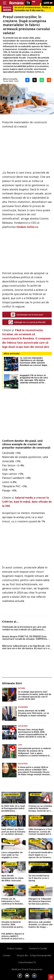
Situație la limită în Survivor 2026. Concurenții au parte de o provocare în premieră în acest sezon (12, 924)
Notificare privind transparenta (27, 969)
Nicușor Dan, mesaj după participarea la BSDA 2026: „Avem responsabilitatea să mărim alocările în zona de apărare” (32, 733)
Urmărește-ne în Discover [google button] (27, 315)
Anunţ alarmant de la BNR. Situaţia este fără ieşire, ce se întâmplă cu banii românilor (33, 713)
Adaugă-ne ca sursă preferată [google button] (27, 322)
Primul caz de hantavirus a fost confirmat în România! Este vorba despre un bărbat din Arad (13, 901)
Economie (23, 707)
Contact (7, 955)
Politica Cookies (15, 948)
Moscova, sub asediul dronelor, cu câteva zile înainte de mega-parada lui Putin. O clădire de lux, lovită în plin (41, 924)
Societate (23, 726)
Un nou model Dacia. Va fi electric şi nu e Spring (39, 878)
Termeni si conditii (38, 948)
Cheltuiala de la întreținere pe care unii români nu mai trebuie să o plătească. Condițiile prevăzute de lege (24, 628)
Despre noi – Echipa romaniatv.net (34, 955)
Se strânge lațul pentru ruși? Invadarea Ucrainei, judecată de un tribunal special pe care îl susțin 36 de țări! (35, 695)
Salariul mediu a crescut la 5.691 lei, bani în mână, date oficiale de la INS (27, 502)
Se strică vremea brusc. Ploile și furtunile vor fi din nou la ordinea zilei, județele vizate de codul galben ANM (33, 9)
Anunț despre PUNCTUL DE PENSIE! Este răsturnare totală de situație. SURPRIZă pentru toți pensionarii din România (24, 638)
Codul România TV (27, 962)
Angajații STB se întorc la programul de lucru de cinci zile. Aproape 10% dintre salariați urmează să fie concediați (34, 379)
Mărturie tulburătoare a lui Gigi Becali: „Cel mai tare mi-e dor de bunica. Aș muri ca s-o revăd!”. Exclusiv (26, 647)
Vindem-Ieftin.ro (27, 227)
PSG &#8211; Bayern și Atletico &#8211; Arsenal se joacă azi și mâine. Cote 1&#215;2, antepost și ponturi (13, 936)
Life (20, 745)
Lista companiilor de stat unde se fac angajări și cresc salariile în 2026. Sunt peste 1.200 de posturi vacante (13, 855)
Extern (21, 688)
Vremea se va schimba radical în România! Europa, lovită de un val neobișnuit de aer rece (41, 808)
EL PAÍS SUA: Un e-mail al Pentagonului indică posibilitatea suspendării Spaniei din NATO (13, 808)
